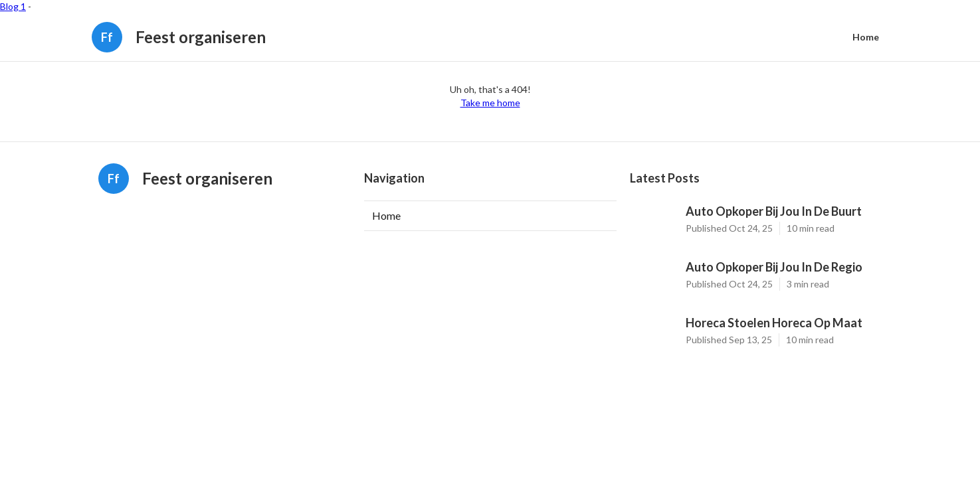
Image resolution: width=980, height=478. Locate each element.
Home (866, 37)
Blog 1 (13, 6)
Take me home (490, 103)
